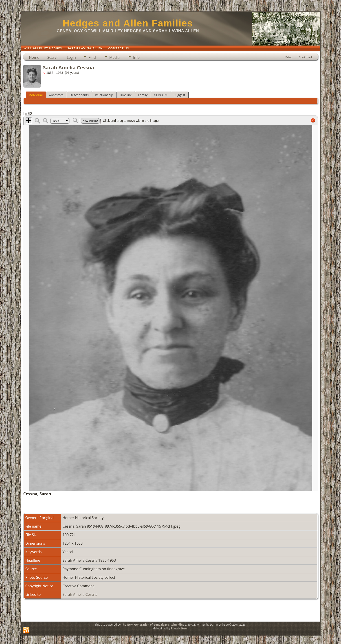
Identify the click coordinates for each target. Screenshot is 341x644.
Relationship (104, 95)
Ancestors (56, 95)
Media (114, 57)
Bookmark (306, 57)
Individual (36, 95)
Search (53, 57)
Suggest (179, 95)
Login (71, 57)
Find (92, 57)
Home (34, 57)
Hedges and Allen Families (128, 23)
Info (136, 57)
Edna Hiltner (179, 628)
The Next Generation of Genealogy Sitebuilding (153, 625)
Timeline (126, 95)
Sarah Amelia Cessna (80, 594)
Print (289, 57)
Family (143, 95)
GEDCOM (161, 95)
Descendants (79, 95)
